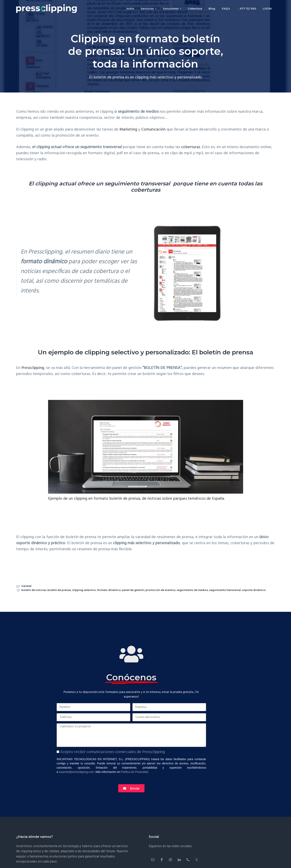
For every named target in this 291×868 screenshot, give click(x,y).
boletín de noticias (34, 590)
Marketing (128, 130)
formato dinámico (109, 590)
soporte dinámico (254, 590)
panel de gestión (133, 590)
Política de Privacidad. (135, 772)
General (26, 586)
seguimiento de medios (192, 590)
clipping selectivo (84, 590)
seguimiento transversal (225, 590)
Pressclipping (33, 368)
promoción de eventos (160, 590)
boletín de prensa (59, 590)
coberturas (191, 147)
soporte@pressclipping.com (76, 772)
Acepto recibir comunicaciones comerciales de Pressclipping (113, 752)
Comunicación (153, 130)
